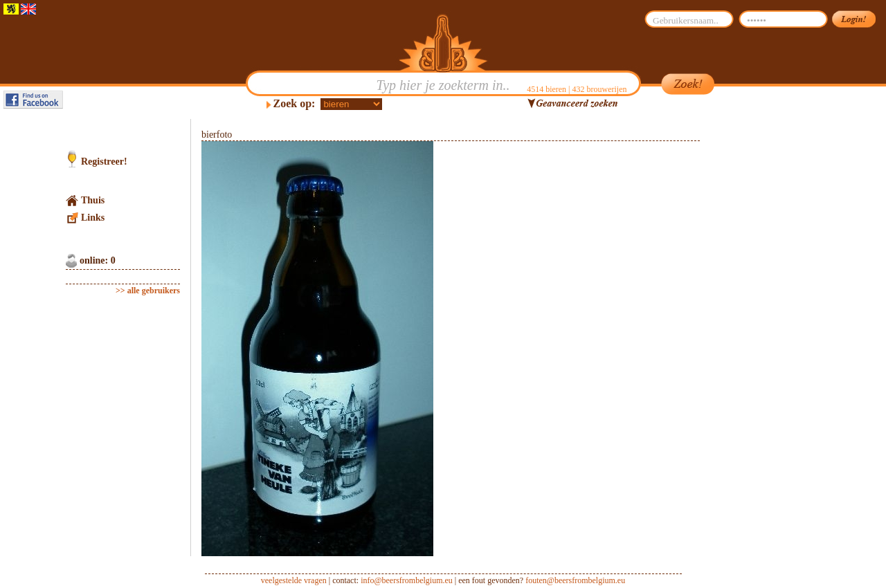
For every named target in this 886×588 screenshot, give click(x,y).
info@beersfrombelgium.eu (407, 580)
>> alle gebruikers (148, 291)
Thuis (93, 200)
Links (93, 218)
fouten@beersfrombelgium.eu (575, 580)
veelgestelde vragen (294, 580)
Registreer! (104, 162)
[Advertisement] (766, 327)
